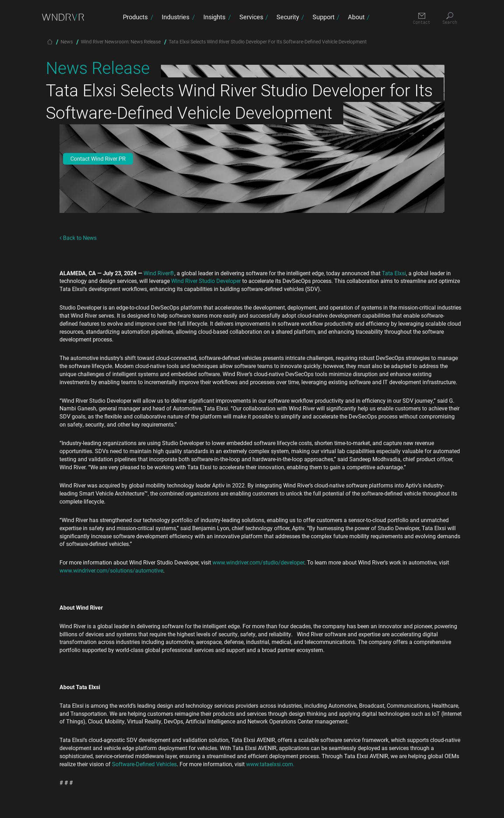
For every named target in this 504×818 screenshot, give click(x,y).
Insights (214, 17)
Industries (176, 17)
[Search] (450, 19)
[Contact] (422, 19)
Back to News (78, 238)
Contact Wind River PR (98, 158)
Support (324, 17)
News (67, 41)
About (356, 17)
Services (251, 17)
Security (288, 17)
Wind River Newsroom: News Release (121, 41)
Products (135, 17)
